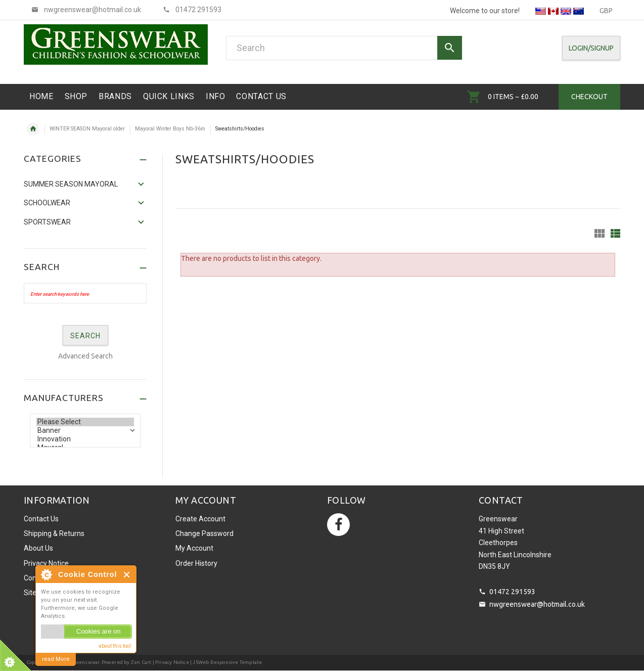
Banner (85, 431)
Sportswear (47, 222)
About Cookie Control (46, 574)
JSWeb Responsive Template (227, 662)
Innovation (85, 439)
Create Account (200, 519)
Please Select (85, 422)
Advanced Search (85, 356)
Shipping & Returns (54, 533)
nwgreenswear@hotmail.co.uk (537, 604)
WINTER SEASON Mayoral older (87, 129)
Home (33, 129)
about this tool (115, 646)
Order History (196, 563)
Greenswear (84, 662)
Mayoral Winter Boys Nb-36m (170, 129)
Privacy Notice (46, 563)
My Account (194, 548)
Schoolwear (47, 203)
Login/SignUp (591, 48)
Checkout (589, 97)
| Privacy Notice (170, 662)
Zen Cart (141, 662)
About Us (38, 548)
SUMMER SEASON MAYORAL (71, 184)
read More (56, 659)
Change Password (204, 533)
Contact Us (41, 519)
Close (127, 575)
